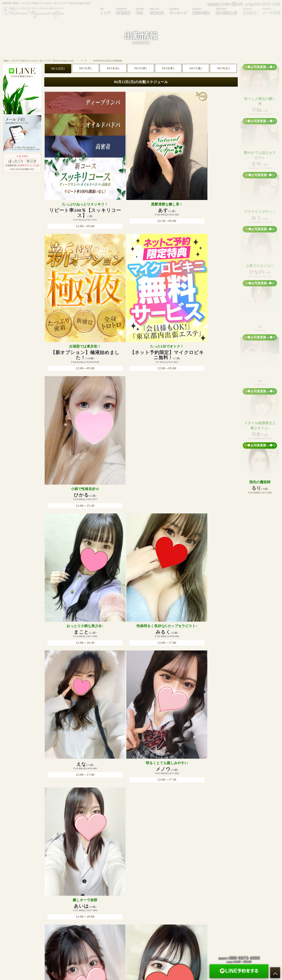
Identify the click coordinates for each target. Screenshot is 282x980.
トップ (105, 11)
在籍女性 (157, 11)
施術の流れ (201, 11)
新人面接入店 (226, 11)
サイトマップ (210, 896)
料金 (140, 11)
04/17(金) (196, 69)
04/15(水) (141, 69)
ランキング (178, 11)
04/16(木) (168, 69)
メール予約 (192, 896)
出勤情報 (123, 11)
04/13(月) (85, 69)
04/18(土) (223, 69)
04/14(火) (113, 69)
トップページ (72, 896)
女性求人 (177, 896)
